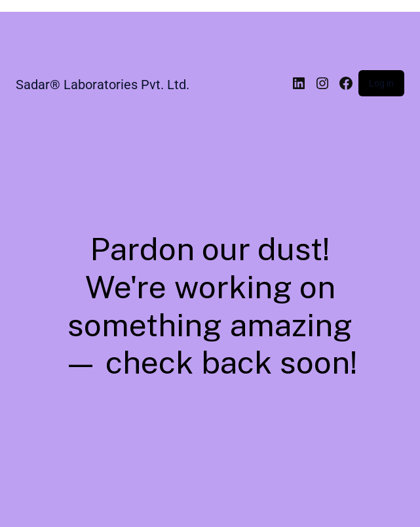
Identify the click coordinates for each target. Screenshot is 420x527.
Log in (381, 83)
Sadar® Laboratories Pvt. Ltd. (103, 85)
